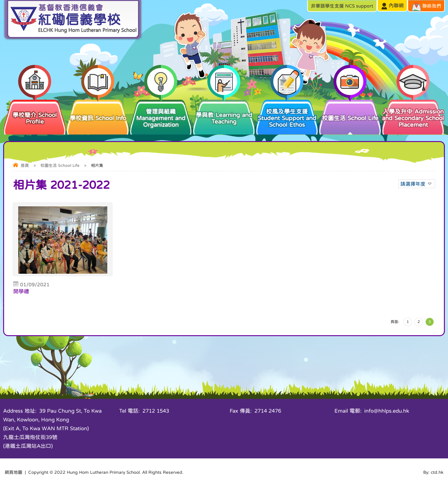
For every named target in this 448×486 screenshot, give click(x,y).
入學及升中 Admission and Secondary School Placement (413, 113)
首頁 (25, 165)
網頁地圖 (13, 472)
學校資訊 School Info (98, 110)
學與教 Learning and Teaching (224, 111)
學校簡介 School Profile (35, 111)
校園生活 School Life (350, 110)
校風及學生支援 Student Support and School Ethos (287, 113)
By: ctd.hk (433, 472)
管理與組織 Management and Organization (161, 113)
